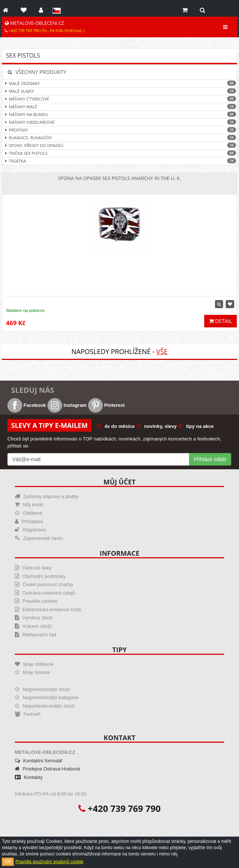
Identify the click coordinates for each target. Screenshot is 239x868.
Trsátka (119, 161)
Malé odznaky (119, 83)
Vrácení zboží (33, 626)
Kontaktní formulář (39, 761)
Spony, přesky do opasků (119, 145)
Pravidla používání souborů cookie (49, 862)
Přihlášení (29, 522)
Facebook (27, 405)
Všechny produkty (37, 72)
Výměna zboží (34, 618)
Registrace (30, 530)
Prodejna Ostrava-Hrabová (47, 769)
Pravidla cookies (36, 601)
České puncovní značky (44, 584)
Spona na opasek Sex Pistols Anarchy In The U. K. (120, 178)
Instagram (67, 405)
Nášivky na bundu (119, 114)
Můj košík (29, 505)
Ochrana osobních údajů (45, 593)
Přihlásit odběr (211, 459)
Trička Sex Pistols (119, 153)
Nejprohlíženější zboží (43, 689)
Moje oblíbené (34, 664)
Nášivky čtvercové (119, 99)
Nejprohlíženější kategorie (47, 697)
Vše (162, 351)
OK (8, 862)
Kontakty (29, 777)
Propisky (119, 130)
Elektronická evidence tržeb (48, 610)
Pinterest (106, 405)
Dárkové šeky (33, 568)
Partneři (28, 714)
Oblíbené (28, 513)
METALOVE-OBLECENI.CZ (45, 27)
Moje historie (32, 672)
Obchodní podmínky (40, 576)
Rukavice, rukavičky (119, 138)
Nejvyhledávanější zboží (45, 706)
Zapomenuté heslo (39, 538)
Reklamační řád (36, 635)
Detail (221, 321)
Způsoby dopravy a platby (46, 496)
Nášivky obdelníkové (119, 122)
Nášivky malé (119, 107)
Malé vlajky (119, 91)
